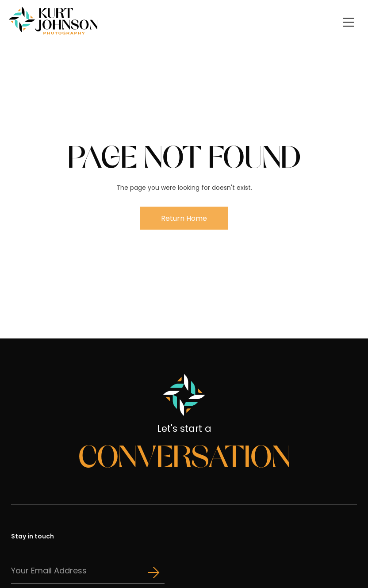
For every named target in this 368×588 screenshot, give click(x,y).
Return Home (184, 218)
